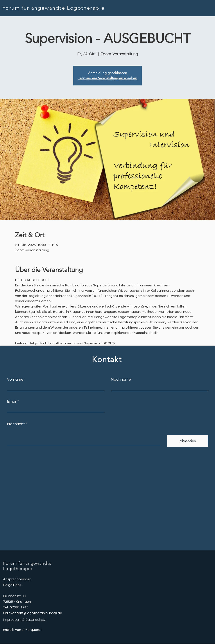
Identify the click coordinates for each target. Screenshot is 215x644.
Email (12, 402)
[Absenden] (188, 441)
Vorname (15, 380)
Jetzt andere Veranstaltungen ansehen (107, 78)
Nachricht (16, 424)
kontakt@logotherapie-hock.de (36, 613)
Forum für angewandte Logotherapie (53, 8)
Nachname (121, 380)
